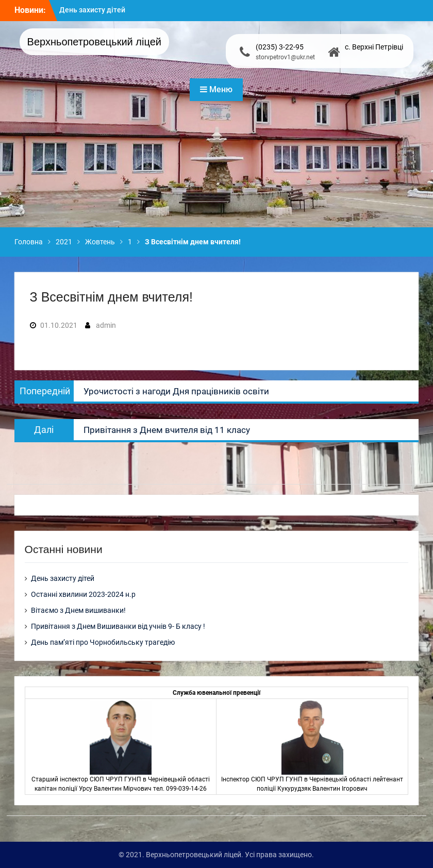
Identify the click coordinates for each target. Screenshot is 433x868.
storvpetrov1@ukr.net (285, 57)
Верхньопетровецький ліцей (94, 42)
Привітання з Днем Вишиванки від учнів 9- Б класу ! (118, 626)
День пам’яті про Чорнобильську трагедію (103, 642)
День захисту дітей (92, 10)
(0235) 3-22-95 (280, 47)
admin (106, 325)
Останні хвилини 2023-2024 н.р (83, 594)
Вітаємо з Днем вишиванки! (78, 610)
